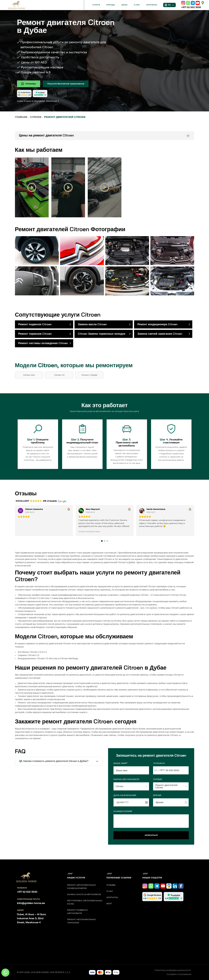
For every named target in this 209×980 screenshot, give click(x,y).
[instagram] (183, 3)
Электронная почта (28, 899)
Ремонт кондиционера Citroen (157, 324)
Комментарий (123, 811)
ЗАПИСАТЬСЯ (151, 835)
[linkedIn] (175, 886)
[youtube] (198, 3)
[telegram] (193, 3)
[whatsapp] (188, 3)
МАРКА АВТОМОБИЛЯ (126, 779)
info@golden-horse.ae (31, 903)
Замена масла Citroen (92, 324)
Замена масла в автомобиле (84, 895)
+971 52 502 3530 (191, 7)
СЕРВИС (158, 779)
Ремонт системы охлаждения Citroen (43, 343)
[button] (102, 541)
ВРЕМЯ (157, 795)
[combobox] (159, 770)
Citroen (36, 117)
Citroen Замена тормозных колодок (102, 334)
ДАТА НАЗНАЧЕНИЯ (125, 795)
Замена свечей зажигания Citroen (160, 334)
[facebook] (181, 886)
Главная (21, 117)
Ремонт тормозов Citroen (35, 334)
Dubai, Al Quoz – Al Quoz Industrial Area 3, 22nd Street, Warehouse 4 (31, 919)
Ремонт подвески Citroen (35, 324)
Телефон (159, 763)
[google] (203, 3)
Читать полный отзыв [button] (89, 532)
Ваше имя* (120, 763)
